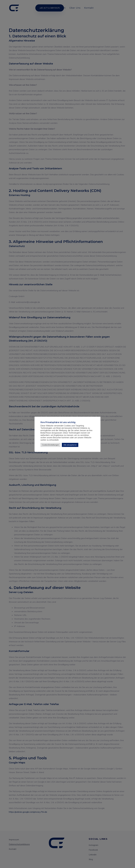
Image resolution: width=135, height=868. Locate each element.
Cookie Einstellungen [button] (50, 445)
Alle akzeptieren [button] (70, 445)
